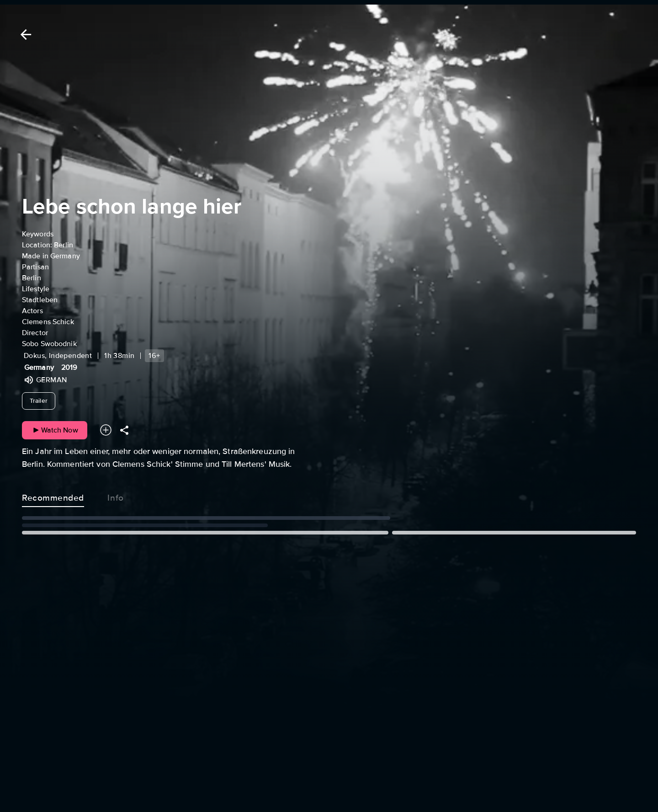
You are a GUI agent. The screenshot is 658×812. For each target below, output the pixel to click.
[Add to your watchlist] (106, 430)
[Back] (24, 35)
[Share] (124, 430)
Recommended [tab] (53, 496)
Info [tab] (116, 496)
